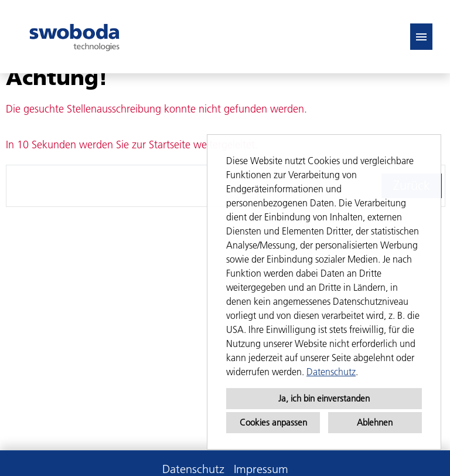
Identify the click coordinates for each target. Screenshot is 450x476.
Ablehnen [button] (375, 422)
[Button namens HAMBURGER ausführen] (421, 37)
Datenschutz (331, 372)
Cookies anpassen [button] (273, 422)
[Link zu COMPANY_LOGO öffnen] (74, 37)
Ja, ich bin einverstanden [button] (324, 398)
